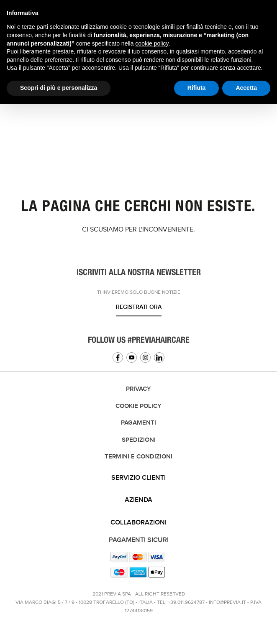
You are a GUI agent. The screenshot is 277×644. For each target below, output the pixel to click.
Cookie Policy (138, 406)
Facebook (118, 358)
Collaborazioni (138, 523)
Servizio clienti (138, 478)
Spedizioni (139, 440)
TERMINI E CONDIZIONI (138, 457)
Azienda (138, 500)
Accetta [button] (246, 88)
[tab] (138, 478)
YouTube (132, 358)
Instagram (145, 358)
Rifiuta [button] (197, 88)
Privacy (138, 389)
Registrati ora (139, 307)
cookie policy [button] (152, 43)
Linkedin (159, 358)
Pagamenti (138, 423)
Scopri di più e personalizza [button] (59, 88)
